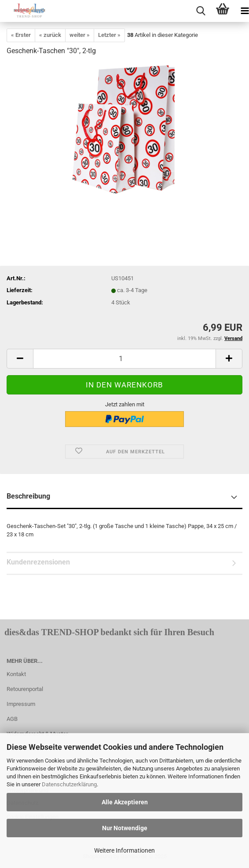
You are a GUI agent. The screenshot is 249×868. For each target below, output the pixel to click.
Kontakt (16, 674)
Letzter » (109, 35)
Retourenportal (25, 689)
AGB (12, 719)
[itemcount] (124, 359)
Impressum (21, 704)
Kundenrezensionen (38, 562)
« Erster (21, 35)
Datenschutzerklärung (69, 784)
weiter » (80, 35)
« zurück (50, 35)
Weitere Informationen (124, 850)
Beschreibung (28, 496)
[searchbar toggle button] (201, 11)
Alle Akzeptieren (125, 802)
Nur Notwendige (125, 828)
